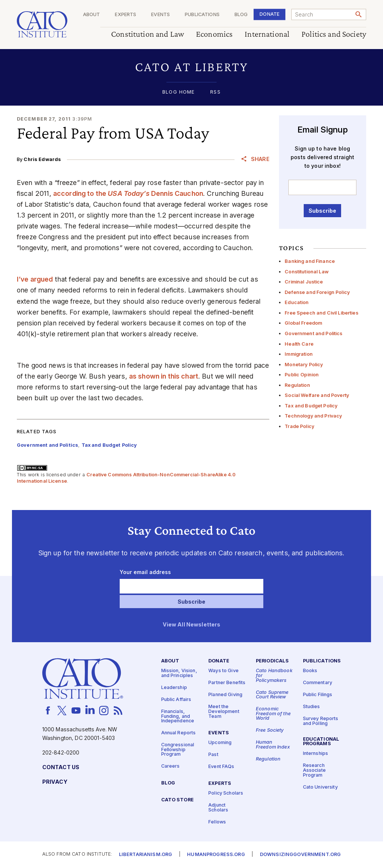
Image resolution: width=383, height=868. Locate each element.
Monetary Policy (304, 365)
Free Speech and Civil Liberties (321, 313)
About (92, 15)
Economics (214, 34)
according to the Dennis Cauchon (128, 193)
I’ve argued (35, 279)
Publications (202, 15)
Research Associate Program (314, 770)
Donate (269, 14)
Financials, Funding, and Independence (178, 716)
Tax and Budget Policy (311, 406)
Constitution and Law (148, 34)
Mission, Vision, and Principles (179, 673)
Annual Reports (179, 733)
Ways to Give (223, 671)
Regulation (297, 385)
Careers (171, 766)
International (267, 34)
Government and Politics (313, 333)
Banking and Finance (310, 261)
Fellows (217, 822)
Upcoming (220, 743)
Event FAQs (221, 767)
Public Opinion (302, 375)
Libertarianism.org (146, 855)
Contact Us (61, 767)
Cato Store (177, 800)
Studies (312, 707)
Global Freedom (303, 323)
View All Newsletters (192, 625)
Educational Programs (321, 742)
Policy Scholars (226, 793)
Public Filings (318, 695)
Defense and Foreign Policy (317, 292)
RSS (215, 92)
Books (310, 671)
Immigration (299, 354)
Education (297, 302)
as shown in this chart (164, 376)
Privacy (55, 782)
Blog (241, 15)
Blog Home (178, 92)
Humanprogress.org (216, 855)
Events (160, 15)
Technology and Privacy (313, 416)
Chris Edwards (42, 159)
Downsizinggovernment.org (300, 855)
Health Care (299, 344)
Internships (316, 754)
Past (213, 755)
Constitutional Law (307, 272)
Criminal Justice (304, 282)
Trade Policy (299, 426)
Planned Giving (225, 695)
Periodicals (272, 661)
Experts (125, 15)
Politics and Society (334, 34)
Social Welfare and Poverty (317, 395)
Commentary (318, 683)
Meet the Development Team (224, 711)
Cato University (320, 787)
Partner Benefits (227, 683)
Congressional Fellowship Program (178, 750)
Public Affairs (176, 700)
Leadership (174, 688)
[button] (191, 67)
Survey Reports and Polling (321, 721)
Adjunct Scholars (218, 808)
